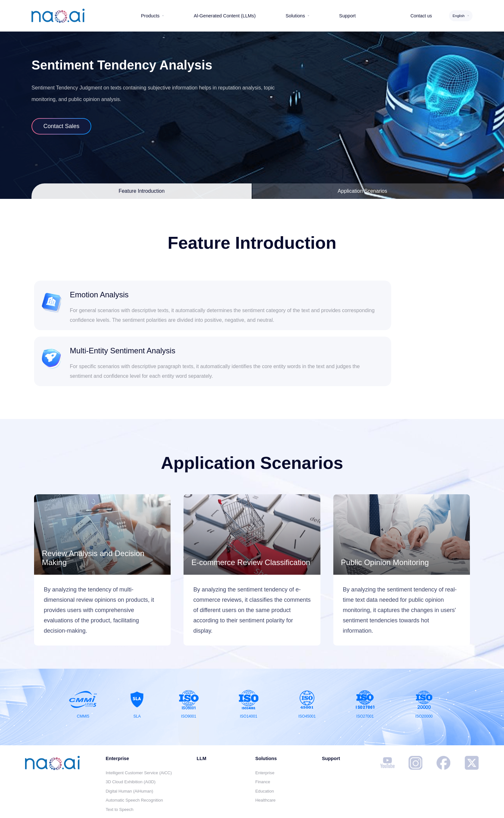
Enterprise (265, 737)
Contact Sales (61, 126)
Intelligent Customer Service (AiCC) (139, 737)
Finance (263, 746)
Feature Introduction (142, 191)
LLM (202, 723)
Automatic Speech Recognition (134, 765)
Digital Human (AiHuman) (130, 756)
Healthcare (265, 765)
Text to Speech (120, 774)
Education (265, 756)
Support (331, 723)
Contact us (421, 16)
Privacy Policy (193, 807)
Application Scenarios (363, 191)
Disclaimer (154, 807)
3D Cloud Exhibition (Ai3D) (131, 746)
